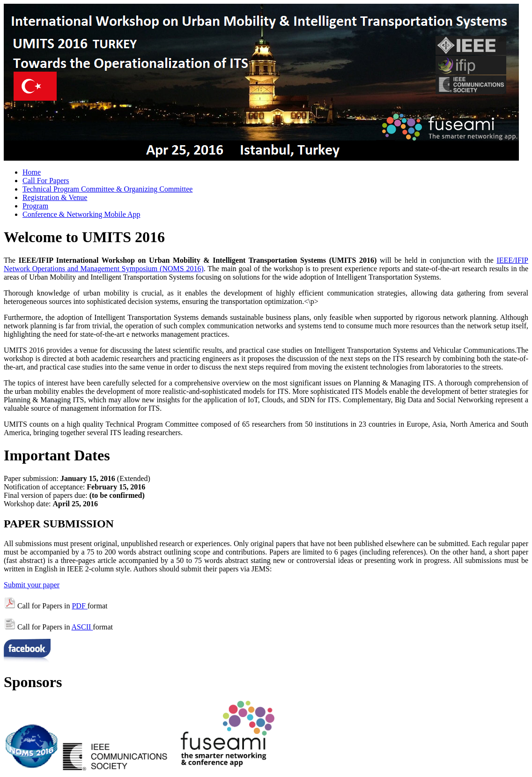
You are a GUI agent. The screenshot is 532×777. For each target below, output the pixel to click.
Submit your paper (32, 585)
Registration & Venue (55, 197)
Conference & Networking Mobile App (81, 214)
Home (32, 172)
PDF (79, 606)
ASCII (82, 627)
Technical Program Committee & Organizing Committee (107, 189)
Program (35, 206)
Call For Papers (46, 181)
